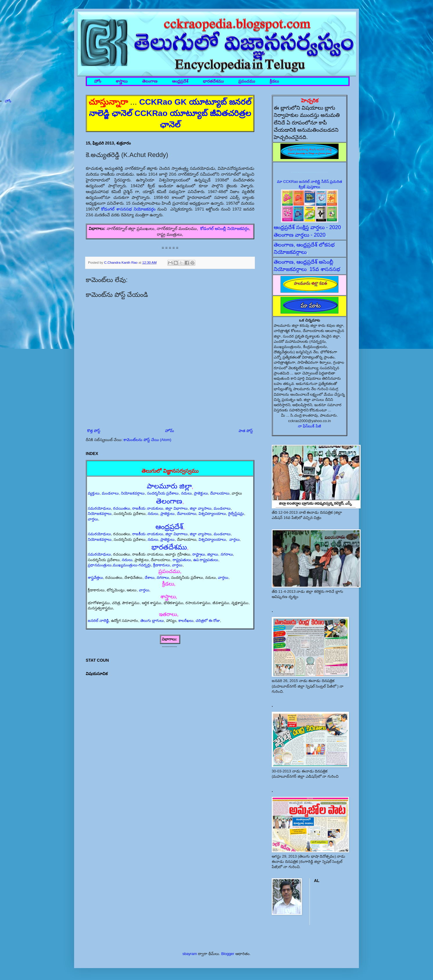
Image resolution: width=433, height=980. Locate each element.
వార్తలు (93, 519)
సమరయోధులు (99, 508)
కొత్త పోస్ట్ (94, 431)
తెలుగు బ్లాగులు (152, 621)
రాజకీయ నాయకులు (148, 508)
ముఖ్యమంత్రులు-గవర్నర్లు (132, 565)
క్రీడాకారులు (162, 565)
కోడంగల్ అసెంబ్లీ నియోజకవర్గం (225, 229)
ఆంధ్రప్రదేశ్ (180, 81)
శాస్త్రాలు (122, 81)
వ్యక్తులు (94, 493)
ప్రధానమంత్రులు (100, 565)
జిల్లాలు (213, 554)
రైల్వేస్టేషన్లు (236, 514)
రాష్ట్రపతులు (182, 560)
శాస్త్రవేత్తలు (95, 578)
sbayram (190, 954)
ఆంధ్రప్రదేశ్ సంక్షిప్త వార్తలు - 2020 (307, 227)
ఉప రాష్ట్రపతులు (206, 560)
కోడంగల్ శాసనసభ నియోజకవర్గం (128, 209)
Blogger (228, 954)
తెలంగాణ (150, 81)
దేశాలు (150, 578)
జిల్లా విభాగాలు (177, 508)
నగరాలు (227, 554)
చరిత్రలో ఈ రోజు (208, 621)
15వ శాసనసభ (325, 269)
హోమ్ (170, 431)
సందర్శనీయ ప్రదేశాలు (163, 493)
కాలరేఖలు (186, 621)
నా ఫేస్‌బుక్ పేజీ (309, 426)
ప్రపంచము (247, 81)
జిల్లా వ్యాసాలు (201, 508)
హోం (98, 81)
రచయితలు (122, 508)
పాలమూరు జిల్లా (169, 486)
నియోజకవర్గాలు (133, 493)
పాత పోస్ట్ (246, 431)
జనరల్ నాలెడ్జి (98, 621)
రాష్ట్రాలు (199, 554)
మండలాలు (110, 493)
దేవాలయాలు (220, 493)
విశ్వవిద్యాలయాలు (212, 514)
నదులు (186, 493)
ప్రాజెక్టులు (201, 493)
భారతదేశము (213, 81)
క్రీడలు (274, 81)
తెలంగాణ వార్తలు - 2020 (300, 235)
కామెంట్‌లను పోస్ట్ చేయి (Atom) (147, 440)
